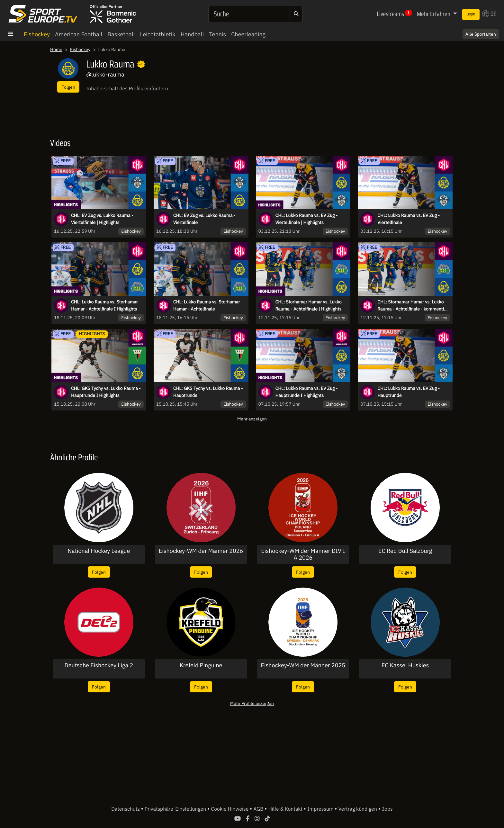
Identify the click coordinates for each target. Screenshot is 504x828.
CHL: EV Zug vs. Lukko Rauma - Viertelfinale (204, 219)
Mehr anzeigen (252, 419)
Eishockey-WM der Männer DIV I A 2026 (303, 554)
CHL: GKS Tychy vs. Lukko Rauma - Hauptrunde (208, 392)
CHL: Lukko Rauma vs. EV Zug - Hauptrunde (409, 392)
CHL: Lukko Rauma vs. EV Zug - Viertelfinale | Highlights (307, 219)
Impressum (321, 809)
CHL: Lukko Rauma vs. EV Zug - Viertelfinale (409, 219)
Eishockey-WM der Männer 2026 (201, 551)
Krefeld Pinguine (201, 665)
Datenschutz (126, 809)
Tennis (217, 34)
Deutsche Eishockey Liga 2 (99, 665)
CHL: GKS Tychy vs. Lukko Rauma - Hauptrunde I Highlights (106, 392)
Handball (192, 34)
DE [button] (489, 14)
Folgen (68, 87)
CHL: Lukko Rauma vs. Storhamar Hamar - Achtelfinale (207, 305)
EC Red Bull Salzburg (405, 551)
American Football (79, 34)
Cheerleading (248, 34)
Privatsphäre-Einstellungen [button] (176, 809)
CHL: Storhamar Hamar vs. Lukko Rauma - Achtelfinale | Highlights (309, 305)
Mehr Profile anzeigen (252, 703)
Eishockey (37, 34)
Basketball (121, 34)
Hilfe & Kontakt (286, 809)
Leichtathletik (158, 34)
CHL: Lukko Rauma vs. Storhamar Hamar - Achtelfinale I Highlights (104, 305)
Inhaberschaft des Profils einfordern (127, 89)
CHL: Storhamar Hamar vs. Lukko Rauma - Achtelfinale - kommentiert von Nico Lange (414, 306)
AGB (259, 809)
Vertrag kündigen (358, 809)
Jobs (387, 809)
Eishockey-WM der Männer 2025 (303, 665)
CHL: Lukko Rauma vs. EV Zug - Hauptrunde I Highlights (307, 392)
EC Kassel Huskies (405, 665)
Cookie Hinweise (230, 809)
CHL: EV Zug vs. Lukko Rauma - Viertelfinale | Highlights (102, 219)
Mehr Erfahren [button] (434, 14)
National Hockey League (99, 551)
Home (56, 50)
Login (471, 14)
